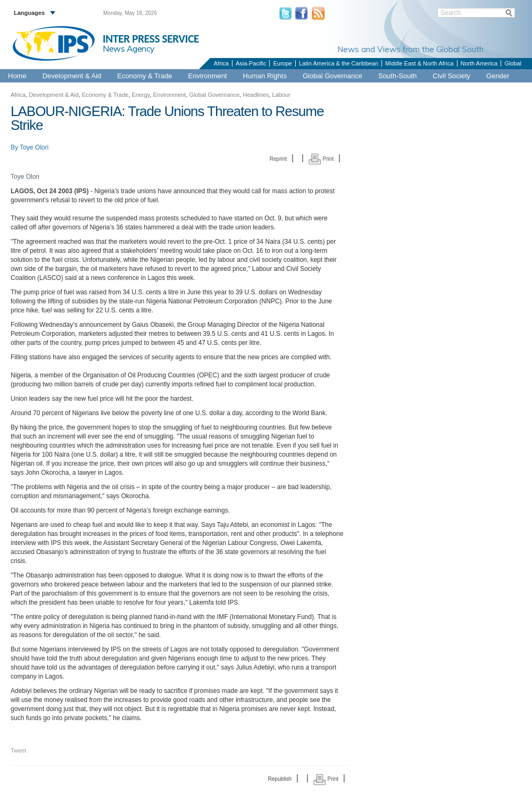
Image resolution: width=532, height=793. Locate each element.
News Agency (129, 48)
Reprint (278, 159)
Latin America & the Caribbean (339, 63)
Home (17, 76)
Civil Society (451, 76)
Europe (282, 63)
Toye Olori (34, 147)
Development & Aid (72, 76)
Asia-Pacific (251, 63)
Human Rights (265, 76)
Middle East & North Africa (419, 63)
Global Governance (332, 76)
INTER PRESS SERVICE (151, 39)
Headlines (256, 95)
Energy (141, 95)
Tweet (18, 750)
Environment (208, 76)
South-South (397, 76)
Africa (221, 63)
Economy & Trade (144, 76)
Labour (281, 95)
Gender (498, 76)
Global (513, 63)
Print (321, 159)
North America (479, 63)
